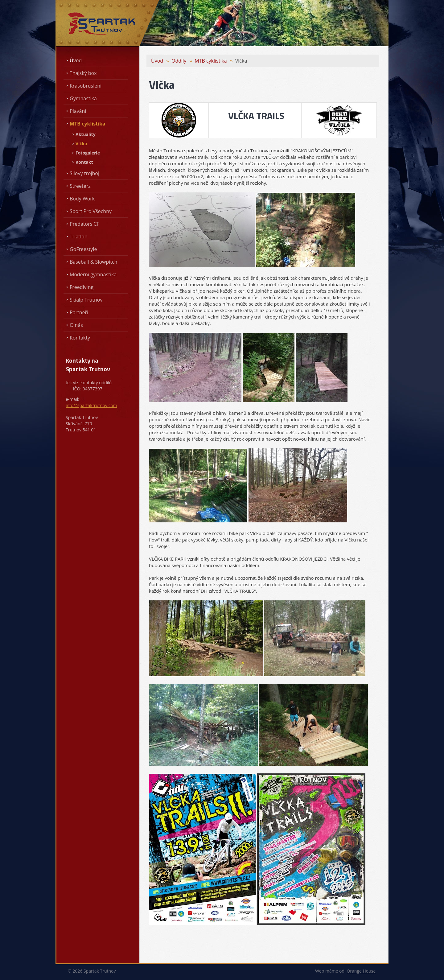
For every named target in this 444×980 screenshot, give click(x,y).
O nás (76, 325)
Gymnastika (83, 98)
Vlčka (81, 144)
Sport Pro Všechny (91, 211)
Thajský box (83, 73)
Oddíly (179, 61)
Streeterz (80, 186)
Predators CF (84, 224)
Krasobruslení (86, 86)
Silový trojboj (84, 173)
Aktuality (86, 134)
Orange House (361, 971)
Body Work (82, 199)
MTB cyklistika (88, 124)
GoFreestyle (83, 249)
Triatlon (78, 237)
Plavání (78, 111)
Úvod (76, 60)
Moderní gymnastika (93, 274)
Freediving (82, 287)
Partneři (79, 312)
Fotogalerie (88, 153)
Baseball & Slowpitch (93, 262)
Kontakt (84, 162)
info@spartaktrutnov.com (91, 405)
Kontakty (80, 338)
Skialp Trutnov (86, 300)
